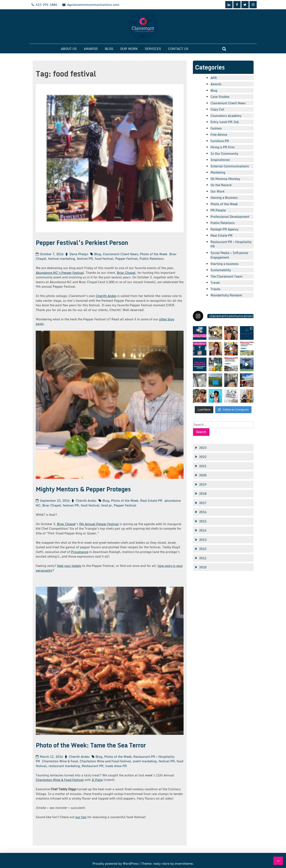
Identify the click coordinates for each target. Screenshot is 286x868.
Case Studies (220, 97)
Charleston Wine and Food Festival (105, 761)
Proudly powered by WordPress (116, 863)
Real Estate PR (151, 500)
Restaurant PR (93, 766)
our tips (81, 817)
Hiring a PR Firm (223, 147)
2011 (203, 558)
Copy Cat (217, 109)
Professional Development (230, 217)
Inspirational (220, 160)
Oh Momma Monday (225, 179)
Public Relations (152, 259)
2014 (203, 530)
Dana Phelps (79, 254)
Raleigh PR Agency (224, 229)
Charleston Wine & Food (60, 761)
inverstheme (184, 863)
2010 (203, 567)
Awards (91, 49)
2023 (203, 448)
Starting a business (224, 264)
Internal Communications (230, 166)
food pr (107, 505)
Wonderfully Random (226, 295)
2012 (203, 549)
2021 (203, 466)
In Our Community (224, 153)
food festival (104, 259)
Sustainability (221, 270)
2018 (203, 493)
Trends (215, 289)
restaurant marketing (64, 766)
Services (153, 49)
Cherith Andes (106, 296)
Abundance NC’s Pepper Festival (60, 273)
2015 (203, 521)
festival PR (85, 259)
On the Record (221, 185)
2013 (203, 540)
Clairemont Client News (120, 254)
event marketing (145, 761)
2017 (203, 503)
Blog (109, 49)
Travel (215, 283)
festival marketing (62, 259)
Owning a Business (224, 198)
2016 (203, 512)
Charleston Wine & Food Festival (60, 780)
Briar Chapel (126, 273)
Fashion (216, 128)
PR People (218, 210)
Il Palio (97, 780)
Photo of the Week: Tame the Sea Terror (91, 745)
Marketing (218, 172)
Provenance (80, 552)
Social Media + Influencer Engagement (229, 255)
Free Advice (219, 134)
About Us (69, 49)
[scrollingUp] (278, 861)
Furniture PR (220, 141)
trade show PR (116, 766)
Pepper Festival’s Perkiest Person (82, 243)
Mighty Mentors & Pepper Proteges (83, 489)
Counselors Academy (226, 116)
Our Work (129, 49)
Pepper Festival (126, 259)
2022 (203, 457)
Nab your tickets (69, 566)
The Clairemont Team (226, 276)
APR (214, 78)
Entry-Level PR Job (225, 122)
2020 (203, 475)
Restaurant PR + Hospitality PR (231, 244)
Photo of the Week (154, 254)
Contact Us (178, 49)
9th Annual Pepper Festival (99, 524)
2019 (203, 484)
